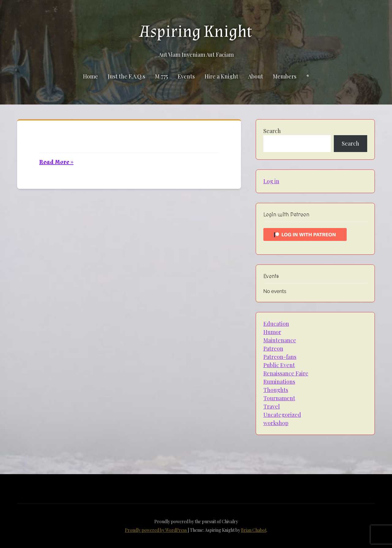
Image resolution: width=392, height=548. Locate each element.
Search (272, 131)
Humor (272, 332)
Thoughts (276, 390)
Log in (271, 181)
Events (186, 76)
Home (90, 76)
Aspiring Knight (196, 32)
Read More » (56, 162)
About (256, 76)
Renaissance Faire (286, 373)
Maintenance (280, 340)
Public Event (279, 365)
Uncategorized (282, 415)
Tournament (279, 398)
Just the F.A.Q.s (126, 76)
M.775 (161, 76)
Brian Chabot (254, 530)
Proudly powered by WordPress (156, 530)
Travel (272, 406)
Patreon (273, 348)
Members (285, 76)
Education (276, 324)
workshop (276, 423)
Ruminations (279, 382)
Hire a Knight (221, 76)
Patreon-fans (280, 357)
